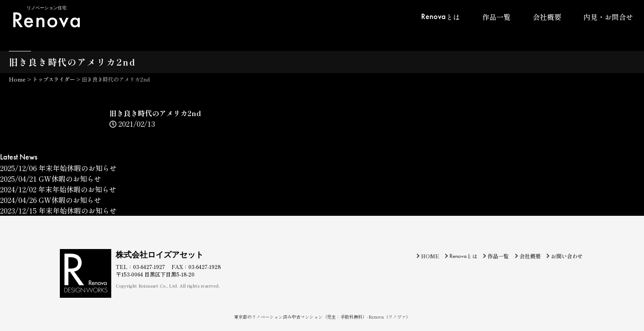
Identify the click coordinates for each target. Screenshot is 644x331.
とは (441, 16)
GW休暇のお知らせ (51, 179)
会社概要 (547, 17)
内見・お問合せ (608, 17)
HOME (430, 256)
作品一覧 (496, 17)
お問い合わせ (567, 256)
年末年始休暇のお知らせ (58, 168)
